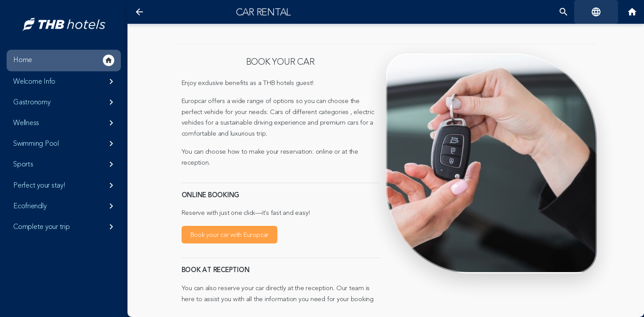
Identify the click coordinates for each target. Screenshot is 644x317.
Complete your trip (65, 227)
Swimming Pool (65, 144)
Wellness (65, 123)
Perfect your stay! (65, 185)
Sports (65, 164)
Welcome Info (65, 81)
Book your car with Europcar (230, 235)
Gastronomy (65, 102)
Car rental (264, 12)
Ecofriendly (65, 206)
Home (64, 60)
